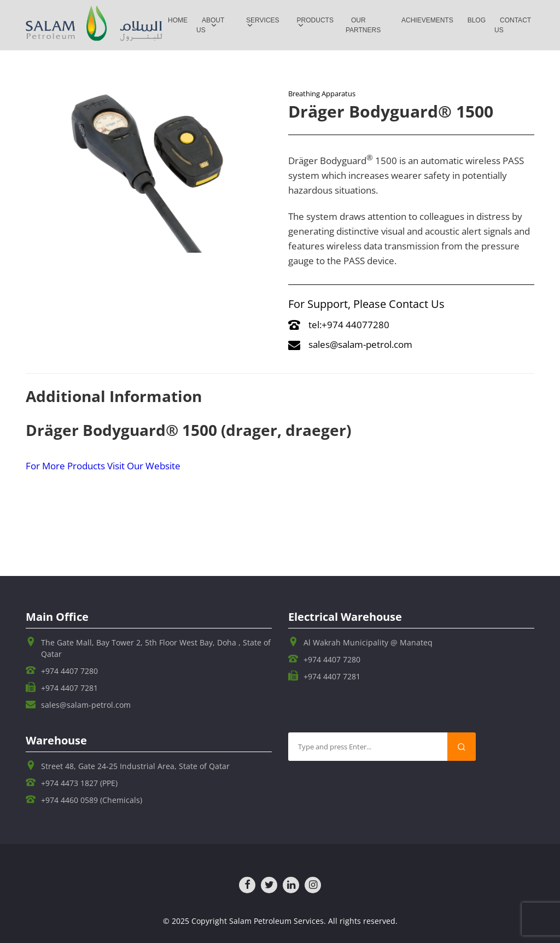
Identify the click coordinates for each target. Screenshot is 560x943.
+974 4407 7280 (69, 671)
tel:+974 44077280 (339, 325)
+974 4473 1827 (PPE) (79, 783)
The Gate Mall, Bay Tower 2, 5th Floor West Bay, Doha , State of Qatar (156, 648)
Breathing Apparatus (322, 94)
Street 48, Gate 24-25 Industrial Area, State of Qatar (135, 766)
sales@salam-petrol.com (350, 344)
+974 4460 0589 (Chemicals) (92, 800)
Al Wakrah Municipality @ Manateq (368, 642)
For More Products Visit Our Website (103, 466)
